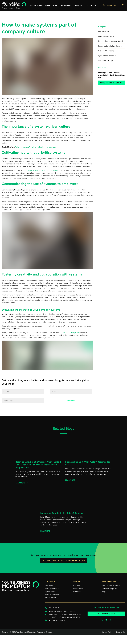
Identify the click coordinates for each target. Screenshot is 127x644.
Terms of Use (121, 632)
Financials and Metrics (107, 36)
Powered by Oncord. (44, 632)
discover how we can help (108, 82)
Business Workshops (52, 594)
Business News (104, 31)
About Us (78, 5)
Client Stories (51, 5)
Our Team (77, 586)
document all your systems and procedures (41, 170)
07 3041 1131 (106, 4)
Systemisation (50, 586)
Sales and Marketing (106, 51)
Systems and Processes (107, 56)
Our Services (36, 5)
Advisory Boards (51, 597)
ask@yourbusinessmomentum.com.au (62, 611)
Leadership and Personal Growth (111, 41)
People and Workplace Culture (110, 46)
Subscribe (71, 401)
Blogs (104, 592)
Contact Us (91, 5)
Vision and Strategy (106, 61)
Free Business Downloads (111, 586)
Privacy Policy (107, 632)
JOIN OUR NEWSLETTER (106, 613)
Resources (66, 5)
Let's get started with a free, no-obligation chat (63, 559)
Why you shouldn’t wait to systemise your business (36, 147)
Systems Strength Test (71, 333)
